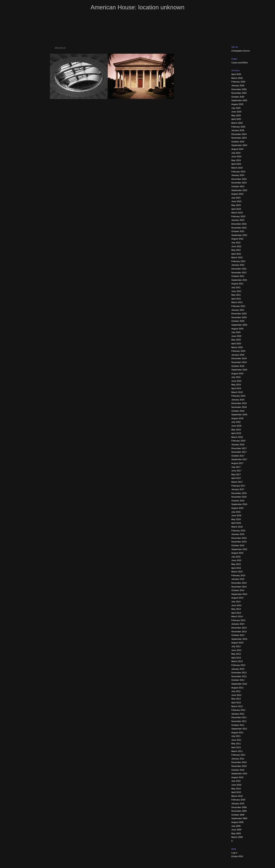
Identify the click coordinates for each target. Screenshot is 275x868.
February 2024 (238, 172)
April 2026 (236, 74)
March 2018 (237, 437)
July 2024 (236, 153)
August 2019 (237, 373)
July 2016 (236, 512)
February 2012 (238, 710)
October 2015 (238, 545)
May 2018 (236, 430)
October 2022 (238, 231)
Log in (234, 853)
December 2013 (239, 628)
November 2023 (239, 183)
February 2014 (238, 620)
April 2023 (236, 209)
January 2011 (238, 759)
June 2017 (236, 471)
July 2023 (236, 198)
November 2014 (239, 587)
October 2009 (238, 815)
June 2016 (236, 515)
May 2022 (236, 250)
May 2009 (236, 833)
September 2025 (239, 100)
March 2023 (237, 213)
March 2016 (237, 527)
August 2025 (237, 104)
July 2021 (236, 287)
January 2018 (238, 444)
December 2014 (239, 583)
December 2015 (239, 538)
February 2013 (238, 665)
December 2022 (239, 224)
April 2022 (236, 254)
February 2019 (238, 396)
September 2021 (239, 280)
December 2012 (239, 673)
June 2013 (236, 650)
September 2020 (239, 325)
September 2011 (239, 729)
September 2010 (239, 774)
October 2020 (238, 321)
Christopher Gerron (241, 51)
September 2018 (239, 415)
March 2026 (237, 78)
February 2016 (238, 531)
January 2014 (238, 624)
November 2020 (239, 317)
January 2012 (238, 714)
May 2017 (236, 474)
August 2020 (237, 329)
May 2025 (236, 115)
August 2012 (237, 688)
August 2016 (237, 508)
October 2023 (238, 186)
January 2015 (238, 579)
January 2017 (238, 489)
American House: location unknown (137, 7)
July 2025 (236, 108)
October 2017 (238, 456)
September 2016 (239, 504)
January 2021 (238, 310)
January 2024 (238, 175)
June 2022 (236, 246)
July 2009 (236, 826)
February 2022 (238, 261)
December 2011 (239, 717)
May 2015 (236, 564)
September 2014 (239, 594)
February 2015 (238, 575)
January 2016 (238, 534)
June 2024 (236, 156)
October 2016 (238, 501)
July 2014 (236, 602)
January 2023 (238, 220)
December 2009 (239, 807)
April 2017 (236, 478)
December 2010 (239, 762)
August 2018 (237, 418)
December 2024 (239, 134)
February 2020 (238, 351)
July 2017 (236, 467)
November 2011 (239, 721)
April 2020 (236, 344)
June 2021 (236, 291)
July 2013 (236, 646)
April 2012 (236, 703)
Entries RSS (237, 856)
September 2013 (239, 639)
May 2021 (236, 295)
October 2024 (238, 142)
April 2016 (236, 523)
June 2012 (236, 695)
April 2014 (236, 613)
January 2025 (238, 130)
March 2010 (237, 796)
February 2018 (238, 441)
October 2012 (238, 680)
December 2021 (239, 269)
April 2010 (236, 792)
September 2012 (239, 684)
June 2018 (236, 426)
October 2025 (238, 97)
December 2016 (239, 493)
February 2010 (238, 800)
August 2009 (237, 822)
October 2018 (238, 411)
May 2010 (236, 789)
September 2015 (239, 549)
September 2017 (239, 459)
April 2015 (236, 568)
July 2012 (236, 691)
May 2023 (236, 205)
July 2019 (236, 377)
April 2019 (236, 388)
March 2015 (237, 572)
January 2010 (238, 803)
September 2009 (239, 818)
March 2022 (237, 257)
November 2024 (239, 138)
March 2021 (237, 302)
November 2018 (239, 407)
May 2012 (236, 699)
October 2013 (238, 635)
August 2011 (237, 732)
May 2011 (236, 744)
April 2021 (236, 299)
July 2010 (236, 781)
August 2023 (237, 194)
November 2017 (239, 452)
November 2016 (239, 497)
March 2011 (237, 751)
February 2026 (238, 82)
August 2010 (237, 777)
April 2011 (236, 747)
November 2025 (239, 93)
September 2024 (239, 145)
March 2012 (237, 706)
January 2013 (238, 669)
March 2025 (237, 123)
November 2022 (239, 228)
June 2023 (236, 201)
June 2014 (236, 605)
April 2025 (236, 119)
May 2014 (236, 609)
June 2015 (236, 560)
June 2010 (236, 785)
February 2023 (238, 216)
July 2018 (236, 422)
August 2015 (237, 553)
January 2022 (238, 265)
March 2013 (237, 661)
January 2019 (238, 400)
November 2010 (239, 766)
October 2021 (238, 276)
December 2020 (239, 314)
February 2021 (238, 306)
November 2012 (239, 676)
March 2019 (237, 392)
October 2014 (238, 590)
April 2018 (236, 433)
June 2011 (236, 740)
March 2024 (237, 168)
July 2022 (236, 243)
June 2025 (236, 112)
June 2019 (236, 381)
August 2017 (237, 463)
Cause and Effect (240, 63)
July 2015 (236, 557)
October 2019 (238, 366)
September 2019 (239, 370)
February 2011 (238, 755)
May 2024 (236, 160)
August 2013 (237, 643)
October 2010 (238, 770)
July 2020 (236, 332)
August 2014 (237, 598)
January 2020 (238, 355)
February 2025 (238, 127)
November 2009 (239, 811)
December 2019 (239, 358)
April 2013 (236, 658)
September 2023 (239, 190)
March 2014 (237, 616)
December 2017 (239, 448)
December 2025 (239, 89)
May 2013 (236, 654)
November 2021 (239, 273)
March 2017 (237, 482)
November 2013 (239, 632)
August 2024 (237, 149)
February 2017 (238, 486)
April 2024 (236, 164)
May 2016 (236, 519)
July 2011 (236, 736)
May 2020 (236, 340)
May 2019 (236, 385)
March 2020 (237, 347)
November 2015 (239, 542)
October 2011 (238, 725)
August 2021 (237, 284)
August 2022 (237, 239)
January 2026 (238, 86)
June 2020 (236, 336)
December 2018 (239, 403)
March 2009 (237, 837)
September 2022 (239, 235)
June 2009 (236, 830)
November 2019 (239, 362)
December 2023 (239, 179)
